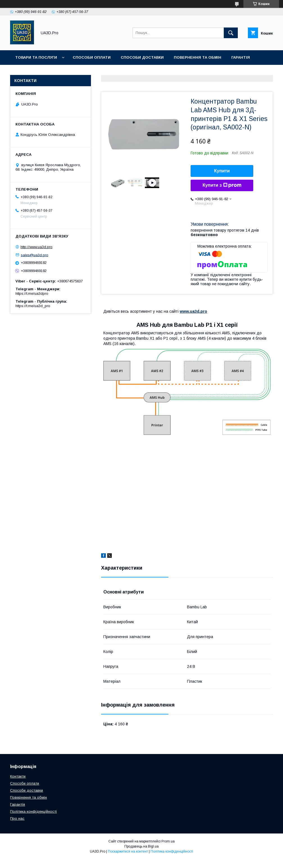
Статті (22, 72)
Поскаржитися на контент (128, 851)
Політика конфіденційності (33, 811)
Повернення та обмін (198, 57)
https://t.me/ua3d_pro (33, 306)
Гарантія (241, 57)
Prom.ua (168, 841)
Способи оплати (92, 57)
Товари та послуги (36, 57)
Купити (222, 171)
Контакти (50, 72)
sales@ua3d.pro (35, 255)
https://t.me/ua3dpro (32, 293)
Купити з (222, 185)
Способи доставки (142, 57)
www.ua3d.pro (193, 311)
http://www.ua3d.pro (36, 247)
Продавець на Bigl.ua (141, 846)
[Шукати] (231, 33)
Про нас (80, 72)
